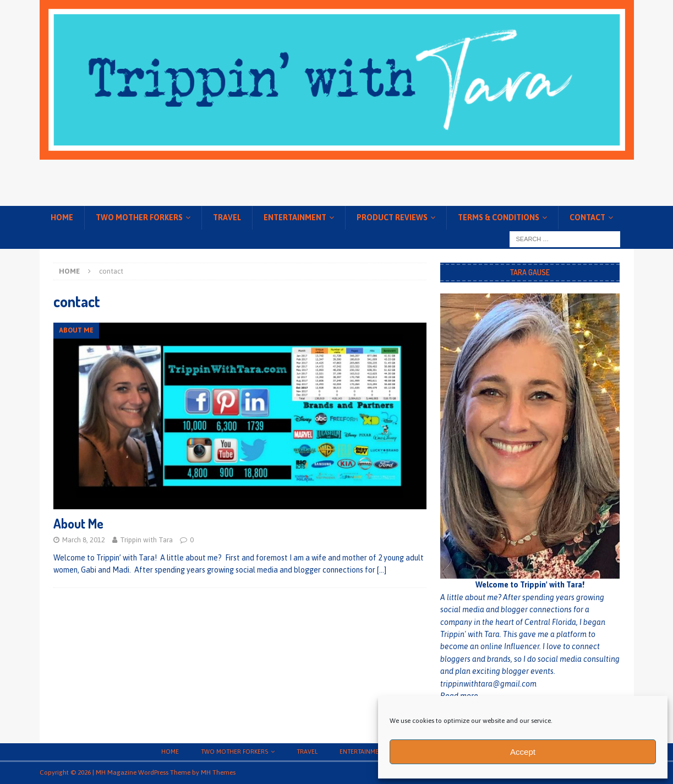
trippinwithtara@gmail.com (488, 684)
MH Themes (218, 772)
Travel (227, 217)
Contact (587, 217)
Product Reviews (392, 217)
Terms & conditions (499, 217)
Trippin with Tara (146, 540)
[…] (382, 570)
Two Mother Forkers (139, 217)
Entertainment (295, 217)
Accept (523, 752)
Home (62, 217)
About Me (78, 523)
